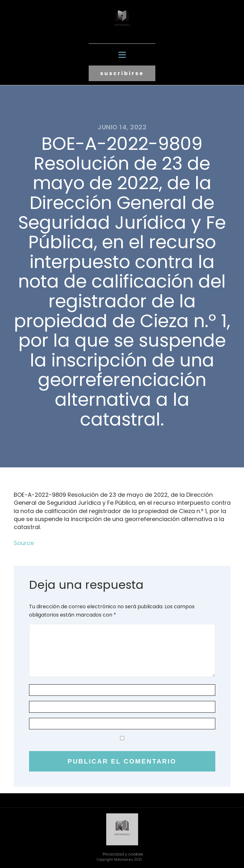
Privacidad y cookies (123, 854)
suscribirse (122, 73)
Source (24, 543)
